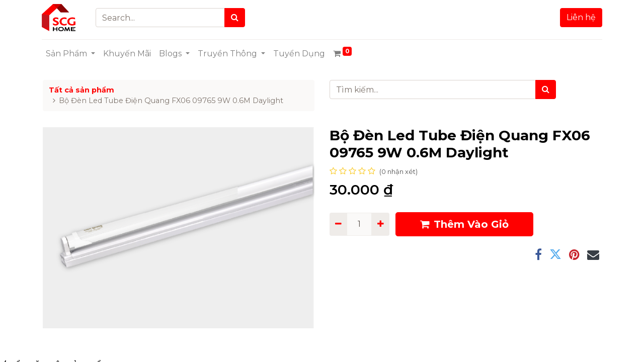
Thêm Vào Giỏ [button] (464, 224)
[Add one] (380, 224)
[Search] (236, 18)
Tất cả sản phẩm (82, 90)
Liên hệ (580, 17)
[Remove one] (338, 224)
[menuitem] (128, 54)
